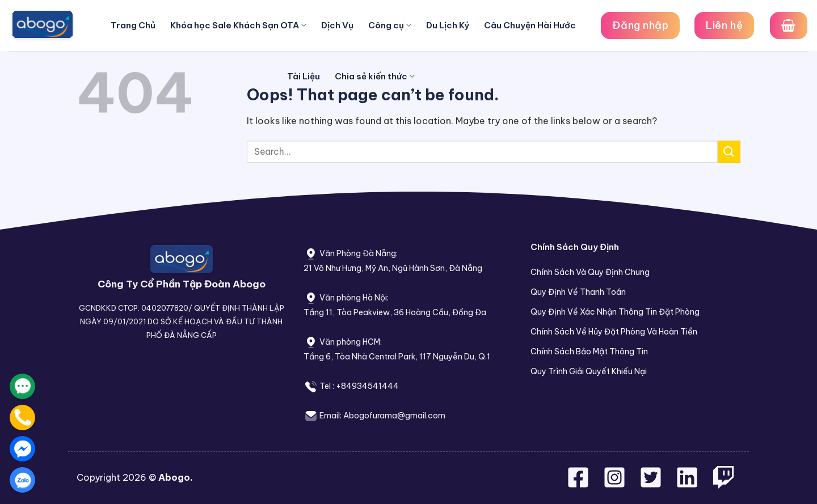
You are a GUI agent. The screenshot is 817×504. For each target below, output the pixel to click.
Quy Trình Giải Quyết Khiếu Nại (589, 371)
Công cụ (390, 26)
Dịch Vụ (337, 25)
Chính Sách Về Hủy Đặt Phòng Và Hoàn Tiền (614, 332)
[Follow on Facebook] (579, 484)
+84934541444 (367, 386)
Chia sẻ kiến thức (375, 77)
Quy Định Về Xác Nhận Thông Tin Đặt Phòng (615, 312)
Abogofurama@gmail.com (394, 416)
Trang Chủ (133, 25)
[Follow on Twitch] (723, 484)
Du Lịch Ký (448, 25)
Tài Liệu (304, 76)
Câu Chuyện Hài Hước (530, 25)
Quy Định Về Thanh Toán (578, 292)
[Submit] (729, 152)
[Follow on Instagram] (616, 484)
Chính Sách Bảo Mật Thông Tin (589, 351)
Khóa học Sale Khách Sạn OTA (238, 26)
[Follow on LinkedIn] (687, 484)
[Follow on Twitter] (652, 484)
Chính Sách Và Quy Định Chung (590, 272)
